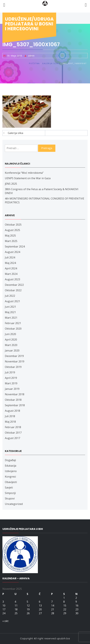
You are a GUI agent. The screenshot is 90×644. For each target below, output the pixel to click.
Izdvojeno (11, 471)
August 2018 (12, 411)
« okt (5, 621)
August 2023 (12, 279)
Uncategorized (14, 504)
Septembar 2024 (15, 246)
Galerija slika (15, 133)
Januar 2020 (12, 350)
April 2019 (11, 378)
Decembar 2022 (14, 285)
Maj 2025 (10, 236)
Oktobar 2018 (13, 400)
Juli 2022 (10, 296)
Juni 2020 (10, 334)
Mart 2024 (11, 274)
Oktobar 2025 (13, 225)
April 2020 (11, 340)
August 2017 (12, 438)
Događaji (10, 460)
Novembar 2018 (15, 394)
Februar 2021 (13, 323)
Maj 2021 (10, 312)
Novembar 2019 (15, 361)
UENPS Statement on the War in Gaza (28, 178)
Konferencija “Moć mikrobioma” (24, 173)
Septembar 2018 (15, 405)
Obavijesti (11, 482)
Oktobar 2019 (13, 367)
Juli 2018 (10, 416)
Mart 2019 (11, 383)
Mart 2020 (11, 345)
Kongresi (10, 477)
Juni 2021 (10, 307)
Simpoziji (10, 493)
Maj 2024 (10, 263)
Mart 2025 (11, 241)
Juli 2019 (10, 372)
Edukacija (11, 466)
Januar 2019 (12, 389)
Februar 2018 (13, 427)
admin (31, 56)
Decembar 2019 (14, 356)
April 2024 (11, 268)
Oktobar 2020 (13, 329)
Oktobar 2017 (13, 433)
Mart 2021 (11, 318)
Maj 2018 (10, 422)
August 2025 (12, 230)
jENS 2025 (11, 184)
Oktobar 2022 (13, 290)
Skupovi (10, 498)
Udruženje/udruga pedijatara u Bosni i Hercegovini (29, 24)
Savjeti (9, 488)
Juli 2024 (10, 257)
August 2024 (12, 252)
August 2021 (12, 301)
